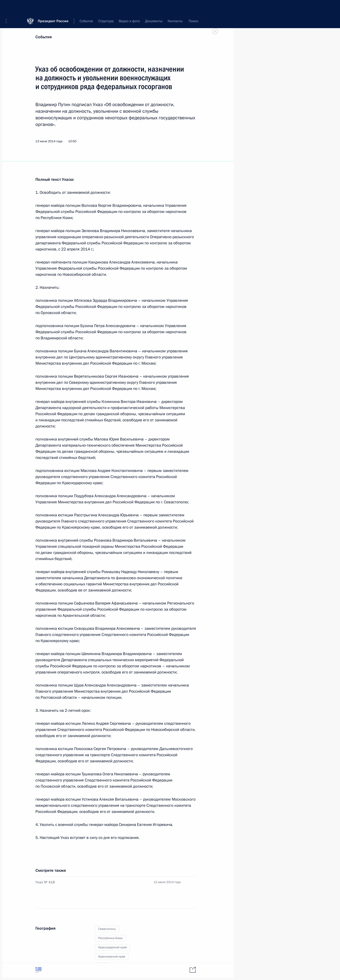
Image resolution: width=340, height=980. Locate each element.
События (44, 37)
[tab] (38, 970)
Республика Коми (110, 938)
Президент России (53, 7)
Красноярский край (112, 957)
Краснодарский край (113, 947)
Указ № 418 (45, 882)
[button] (8, 7)
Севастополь (107, 929)
